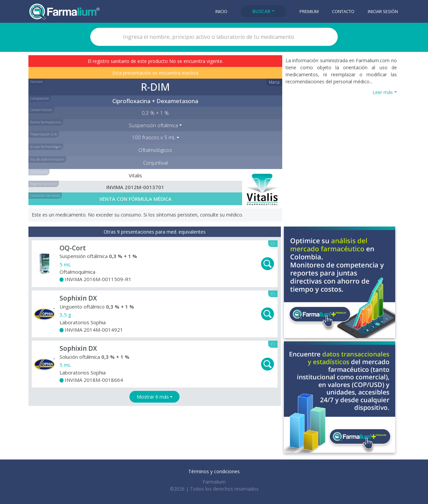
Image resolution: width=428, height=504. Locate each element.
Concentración (41, 110)
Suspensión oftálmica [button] (153, 125)
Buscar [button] (261, 11)
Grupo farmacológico (46, 147)
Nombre (36, 82)
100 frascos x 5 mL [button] (153, 137)
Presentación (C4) (44, 134)
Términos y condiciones (214, 471)
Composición (40, 98)
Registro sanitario (44, 184)
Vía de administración (47, 159)
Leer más (383, 92)
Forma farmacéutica (46, 122)
